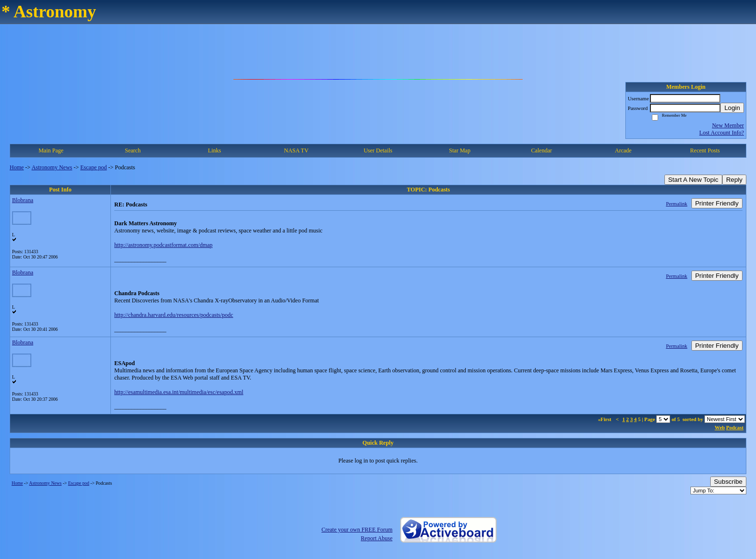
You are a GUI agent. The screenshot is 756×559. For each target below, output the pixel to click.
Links (214, 150)
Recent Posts (705, 150)
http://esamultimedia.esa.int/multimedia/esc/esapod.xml (179, 392)
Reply (734, 180)
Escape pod (94, 167)
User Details (378, 150)
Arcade (623, 150)
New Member (728, 125)
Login (732, 108)
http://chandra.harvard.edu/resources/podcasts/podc (174, 315)
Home (17, 167)
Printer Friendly (717, 203)
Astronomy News (52, 167)
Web (720, 427)
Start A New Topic (693, 180)
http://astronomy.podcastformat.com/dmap (163, 245)
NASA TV (296, 150)
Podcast (735, 427)
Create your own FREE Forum (357, 530)
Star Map (459, 150)
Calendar (541, 150)
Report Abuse (377, 538)
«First (605, 419)
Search (133, 150)
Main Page (51, 150)
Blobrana (23, 200)
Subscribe (728, 482)
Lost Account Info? (722, 133)
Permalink (676, 204)
